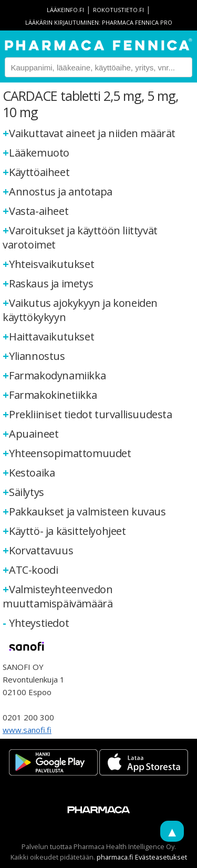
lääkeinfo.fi (65, 10)
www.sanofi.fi (27, 730)
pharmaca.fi (115, 857)
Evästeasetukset (161, 857)
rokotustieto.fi (118, 10)
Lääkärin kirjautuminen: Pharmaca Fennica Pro (99, 22)
